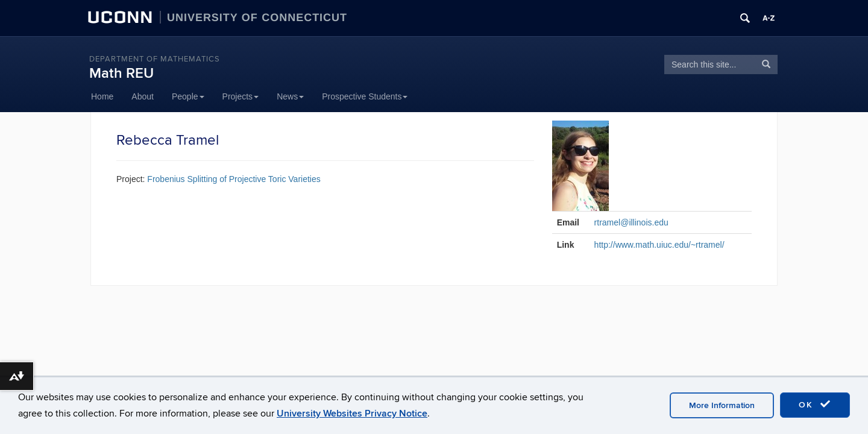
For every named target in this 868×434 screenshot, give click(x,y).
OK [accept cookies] (815, 404)
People (188, 96)
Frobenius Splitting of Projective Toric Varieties (234, 179)
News (290, 96)
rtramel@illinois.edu (631, 222)
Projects (241, 96)
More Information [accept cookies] (722, 405)
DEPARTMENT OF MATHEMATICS (155, 59)
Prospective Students (365, 96)
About (143, 96)
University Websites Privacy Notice (352, 414)
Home (102, 96)
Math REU (121, 73)
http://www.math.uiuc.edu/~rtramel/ (659, 245)
